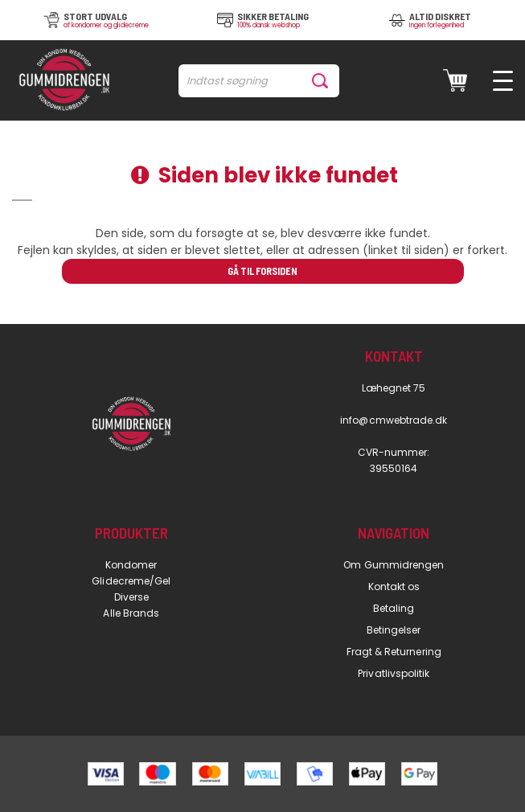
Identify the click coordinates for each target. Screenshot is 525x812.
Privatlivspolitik (394, 673)
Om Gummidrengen (394, 565)
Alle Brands (131, 613)
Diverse (131, 597)
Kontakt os (394, 586)
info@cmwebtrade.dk (394, 420)
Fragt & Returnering (394, 652)
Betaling (394, 608)
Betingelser (394, 630)
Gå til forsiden (262, 271)
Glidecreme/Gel (131, 581)
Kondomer (131, 565)
